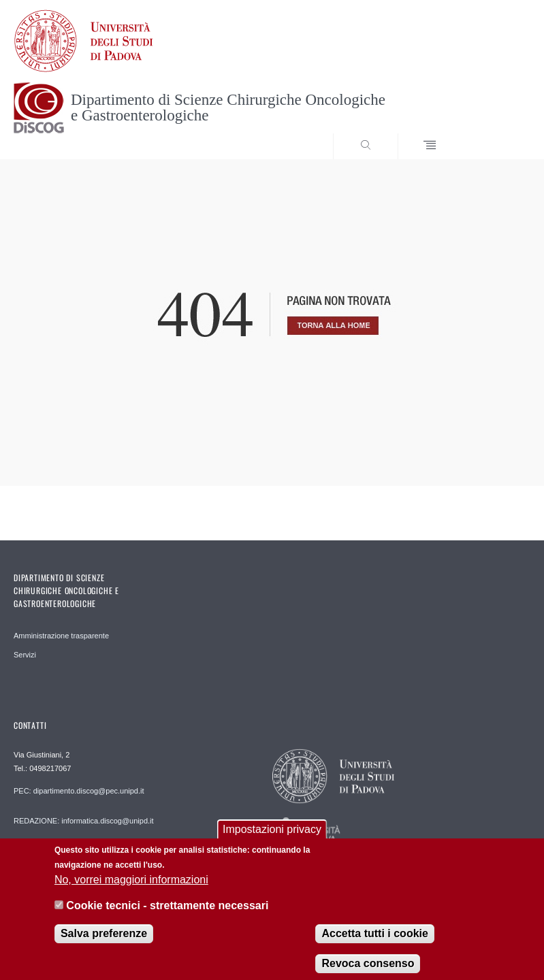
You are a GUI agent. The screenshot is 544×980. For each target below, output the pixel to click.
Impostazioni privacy (272, 836)
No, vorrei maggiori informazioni (131, 886)
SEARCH (494, 133)
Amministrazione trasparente (61, 636)
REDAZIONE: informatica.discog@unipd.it (84, 821)
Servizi (25, 655)
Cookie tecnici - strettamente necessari (167, 912)
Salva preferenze (104, 940)
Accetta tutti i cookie (374, 940)
